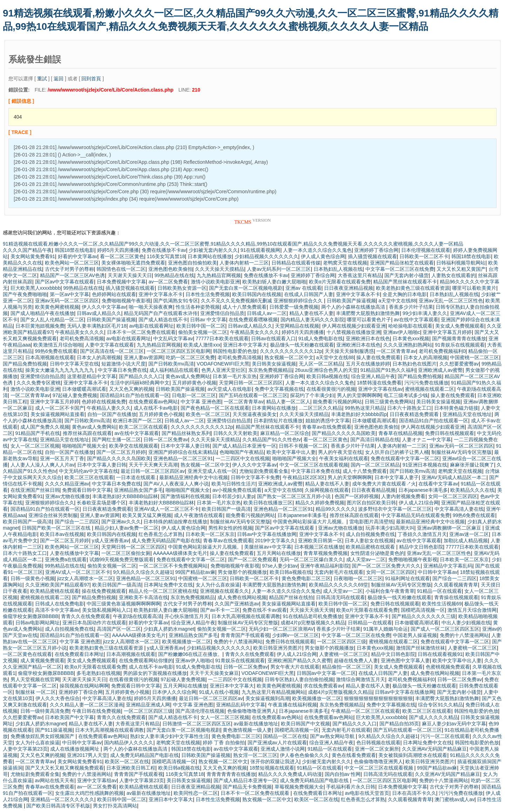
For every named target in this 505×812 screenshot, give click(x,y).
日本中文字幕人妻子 (397, 477)
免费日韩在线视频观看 (450, 433)
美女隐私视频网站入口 (107, 610)
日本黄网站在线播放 (210, 256)
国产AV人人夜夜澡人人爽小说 (176, 484)
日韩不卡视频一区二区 (303, 446)
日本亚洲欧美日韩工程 (131, 768)
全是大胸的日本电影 (405, 294)
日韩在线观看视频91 (440, 654)
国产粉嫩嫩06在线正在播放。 (190, 654)
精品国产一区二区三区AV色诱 (73, 275)
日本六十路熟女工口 (409, 408)
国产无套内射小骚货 (406, 275)
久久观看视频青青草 (456, 585)
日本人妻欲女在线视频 (369, 541)
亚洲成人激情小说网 (283, 749)
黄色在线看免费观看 (354, 755)
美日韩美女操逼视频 (274, 364)
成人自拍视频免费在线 (370, 534)
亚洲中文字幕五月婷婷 (447, 332)
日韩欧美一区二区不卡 (424, 256)
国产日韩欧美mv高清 (171, 364)
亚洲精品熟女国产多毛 (139, 490)
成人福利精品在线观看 (174, 370)
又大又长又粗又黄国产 (461, 269)
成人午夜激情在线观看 (198, 515)
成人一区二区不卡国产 (60, 408)
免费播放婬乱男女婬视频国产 (43, 736)
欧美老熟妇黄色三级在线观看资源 (413, 288)
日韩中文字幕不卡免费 (255, 477)
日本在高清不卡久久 (414, 793)
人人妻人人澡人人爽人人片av (43, 465)
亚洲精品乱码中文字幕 (241, 705)
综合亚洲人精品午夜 (373, 376)
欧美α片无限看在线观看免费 (340, 282)
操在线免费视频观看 (104, 591)
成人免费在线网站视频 (242, 597)
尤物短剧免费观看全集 (264, 471)
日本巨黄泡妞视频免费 (40, 326)
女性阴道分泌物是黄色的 (377, 553)
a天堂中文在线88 (397, 301)
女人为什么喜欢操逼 (218, 585)
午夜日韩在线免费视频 (96, 711)
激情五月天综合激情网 (472, 610)
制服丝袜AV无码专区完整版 (462, 452)
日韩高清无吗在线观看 (341, 597)
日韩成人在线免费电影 (60, 604)
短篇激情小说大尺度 (123, 364)
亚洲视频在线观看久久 (224, 591)
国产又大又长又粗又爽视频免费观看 (65, 768)
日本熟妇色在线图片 (415, 364)
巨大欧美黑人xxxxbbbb (36, 288)
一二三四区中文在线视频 (243, 458)
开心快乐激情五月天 (187, 616)
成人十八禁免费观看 (244, 307)
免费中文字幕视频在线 (279, 389)
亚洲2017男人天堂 (87, 755)
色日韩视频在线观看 (378, 743)
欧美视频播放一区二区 (187, 642)
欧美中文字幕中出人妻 (291, 452)
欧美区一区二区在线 (127, 761)
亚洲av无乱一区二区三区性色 (451, 301)
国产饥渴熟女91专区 (176, 301)
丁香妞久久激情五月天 (422, 534)
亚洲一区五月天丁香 (62, 458)
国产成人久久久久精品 (433, 717)
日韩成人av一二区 (267, 313)
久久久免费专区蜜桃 (39, 383)
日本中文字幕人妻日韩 (185, 446)
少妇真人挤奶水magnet (169, 629)
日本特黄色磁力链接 (456, 408)
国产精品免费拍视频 (25, 364)
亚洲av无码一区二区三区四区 (67, 301)
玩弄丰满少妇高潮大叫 (390, 528)
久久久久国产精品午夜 (27, 250)
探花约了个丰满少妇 (312, 395)
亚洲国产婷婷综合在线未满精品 (183, 452)
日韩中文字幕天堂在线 (74, 364)
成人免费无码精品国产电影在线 (166, 541)
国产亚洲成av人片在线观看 (277, 743)
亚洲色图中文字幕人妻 (405, 660)
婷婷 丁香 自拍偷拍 (224, 743)
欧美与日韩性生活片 (234, 484)
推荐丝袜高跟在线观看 (87, 433)
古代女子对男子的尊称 (69, 269)
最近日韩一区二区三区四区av (153, 471)
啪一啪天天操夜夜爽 (151, 307)
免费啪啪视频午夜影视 (126, 301)
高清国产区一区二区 (119, 629)
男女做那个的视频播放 (242, 572)
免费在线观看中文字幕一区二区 (405, 458)
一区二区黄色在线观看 (27, 654)
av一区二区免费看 (168, 282)
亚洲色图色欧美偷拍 (170, 269)
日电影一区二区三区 (194, 395)
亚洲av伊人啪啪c (402, 332)
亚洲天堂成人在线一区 (212, 471)
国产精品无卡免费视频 (247, 787)
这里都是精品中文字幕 (92, 376)
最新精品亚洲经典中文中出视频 (194, 477)
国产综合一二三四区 (77, 522)
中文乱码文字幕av (173, 338)
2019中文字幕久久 (275, 541)
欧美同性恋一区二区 (196, 793)
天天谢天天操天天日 (130, 275)
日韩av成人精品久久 (99, 313)
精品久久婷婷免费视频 (320, 503)
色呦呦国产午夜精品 (242, 452)
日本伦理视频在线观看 (426, 250)
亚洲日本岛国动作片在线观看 (94, 623)
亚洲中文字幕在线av (380, 389)
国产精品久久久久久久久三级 (424, 616)
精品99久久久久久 (336, 509)
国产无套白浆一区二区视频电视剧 (246, 288)
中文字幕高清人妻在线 (459, 509)
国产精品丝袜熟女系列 (186, 433)
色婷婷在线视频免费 (104, 402)
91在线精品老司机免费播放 (312, 616)
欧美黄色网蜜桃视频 (57, 307)
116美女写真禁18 (166, 256)
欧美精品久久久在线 (472, 490)
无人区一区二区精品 (321, 364)
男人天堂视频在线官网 (35, 679)
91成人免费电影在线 (321, 338)
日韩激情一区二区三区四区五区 (197, 724)
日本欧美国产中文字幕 (69, 717)
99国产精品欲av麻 (195, 572)
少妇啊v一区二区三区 (295, 635)
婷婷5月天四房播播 (118, 250)
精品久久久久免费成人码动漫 (290, 774)
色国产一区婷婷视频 (357, 496)
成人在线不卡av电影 (156, 408)
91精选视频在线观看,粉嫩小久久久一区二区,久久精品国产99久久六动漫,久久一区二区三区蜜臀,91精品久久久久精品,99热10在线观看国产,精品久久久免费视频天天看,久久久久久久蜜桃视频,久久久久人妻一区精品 (233, 244)
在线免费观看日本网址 (79, 654)
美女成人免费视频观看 (460, 326)
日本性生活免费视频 (208, 294)
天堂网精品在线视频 (297, 326)
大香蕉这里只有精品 (360, 275)
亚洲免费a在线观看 (66, 559)
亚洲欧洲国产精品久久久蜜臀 (299, 660)
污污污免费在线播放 (426, 383)
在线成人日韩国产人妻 (309, 294)
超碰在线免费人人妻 (356, 660)
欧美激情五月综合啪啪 (58, 345)
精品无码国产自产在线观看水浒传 (161, 313)
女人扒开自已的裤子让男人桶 (397, 452)
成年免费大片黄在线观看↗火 (384, 484)
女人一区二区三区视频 (35, 446)
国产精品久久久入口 (141, 376)
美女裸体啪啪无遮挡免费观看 (133, 263)
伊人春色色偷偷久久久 (304, 755)
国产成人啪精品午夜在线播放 (42, 313)
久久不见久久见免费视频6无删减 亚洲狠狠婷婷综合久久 (263, 301)
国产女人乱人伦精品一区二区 (52, 320)
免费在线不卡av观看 (265, 610)
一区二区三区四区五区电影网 (179, 351)
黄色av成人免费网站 (188, 376)
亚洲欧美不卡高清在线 (143, 597)
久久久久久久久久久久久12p (291, 351)
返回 (59, 79)
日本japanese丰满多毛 (302, 515)
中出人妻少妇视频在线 (466, 623)
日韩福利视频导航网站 (461, 263)
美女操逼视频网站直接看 (58, 414)
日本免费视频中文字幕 (121, 282)
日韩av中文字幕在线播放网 (267, 534)
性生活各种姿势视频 (198, 307)
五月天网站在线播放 (279, 553)
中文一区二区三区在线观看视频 (314, 465)
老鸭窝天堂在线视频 (345, 263)
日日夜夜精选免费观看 (415, 414)
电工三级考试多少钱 (406, 395)
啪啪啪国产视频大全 (84, 446)
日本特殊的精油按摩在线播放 (175, 522)
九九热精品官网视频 (219, 275)
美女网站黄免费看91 (33, 256)
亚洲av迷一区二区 (469, 534)
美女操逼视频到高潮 (268, 698)
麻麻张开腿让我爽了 (472, 465)
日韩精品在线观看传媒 (296, 263)
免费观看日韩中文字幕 (87, 490)
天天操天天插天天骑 (312, 610)
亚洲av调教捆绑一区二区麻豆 (450, 528)
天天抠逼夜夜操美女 (255, 414)
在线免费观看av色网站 (153, 402)
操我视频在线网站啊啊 (84, 686)
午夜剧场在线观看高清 (137, 616)
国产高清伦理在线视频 (200, 711)
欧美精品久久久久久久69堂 (339, 585)
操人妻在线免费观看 (378, 357)
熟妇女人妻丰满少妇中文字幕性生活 (169, 736)
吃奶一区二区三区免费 (190, 357)
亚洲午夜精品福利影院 (325, 566)
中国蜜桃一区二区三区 (474, 357)
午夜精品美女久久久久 (80, 332)
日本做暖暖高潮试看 (84, 389)
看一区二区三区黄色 (122, 256)
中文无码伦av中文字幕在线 (89, 471)
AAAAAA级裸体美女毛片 (180, 553)
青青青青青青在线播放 (231, 774)
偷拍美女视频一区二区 (203, 332)
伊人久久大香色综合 (58, 698)
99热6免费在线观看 (56, 351)
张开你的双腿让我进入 (275, 761)
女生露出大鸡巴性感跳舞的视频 (89, 793)
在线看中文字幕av (438, 484)
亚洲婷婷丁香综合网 (376, 250)
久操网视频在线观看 (327, 490)
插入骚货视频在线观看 (372, 256)
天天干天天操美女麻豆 (214, 673)
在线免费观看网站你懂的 (146, 660)
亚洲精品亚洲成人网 (148, 705)
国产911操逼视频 (54, 730)
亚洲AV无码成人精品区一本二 (454, 477)
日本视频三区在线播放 (319, 547)
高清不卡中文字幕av (57, 610)
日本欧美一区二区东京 (210, 534)
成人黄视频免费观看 (42, 660)
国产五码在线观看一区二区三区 (253, 395)
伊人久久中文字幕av (104, 307)
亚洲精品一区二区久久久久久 (62, 799)
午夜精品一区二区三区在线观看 (365, 711)
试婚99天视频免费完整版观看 (122, 559)
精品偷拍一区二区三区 (346, 667)
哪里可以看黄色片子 (369, 320)
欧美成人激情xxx (202, 345)
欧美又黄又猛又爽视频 (147, 515)
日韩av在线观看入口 (273, 338)
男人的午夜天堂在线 (340, 452)
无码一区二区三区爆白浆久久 (311, 559)
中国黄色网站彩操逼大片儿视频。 (310, 522)
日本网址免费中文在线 (168, 585)
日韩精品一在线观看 (370, 623)
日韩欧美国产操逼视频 (351, 301)
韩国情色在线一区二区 (121, 269)
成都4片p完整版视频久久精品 (313, 623)
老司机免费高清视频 (82, 338)
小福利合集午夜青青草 (390, 591)
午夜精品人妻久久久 (109, 408)
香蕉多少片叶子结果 (411, 307)
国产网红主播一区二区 (116, 439)
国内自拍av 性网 (343, 774)
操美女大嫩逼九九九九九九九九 (60, 370)
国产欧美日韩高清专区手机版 (58, 806)
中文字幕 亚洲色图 (201, 402)
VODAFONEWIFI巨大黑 (223, 364)
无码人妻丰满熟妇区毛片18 (97, 326)
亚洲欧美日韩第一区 (320, 541)
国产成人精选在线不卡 (163, 320)
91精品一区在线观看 (439, 591)
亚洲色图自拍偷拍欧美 (193, 263)
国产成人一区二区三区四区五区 (445, 629)
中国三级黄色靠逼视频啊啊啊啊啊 (123, 604)
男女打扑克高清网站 (115, 806)
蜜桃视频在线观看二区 (430, 389)
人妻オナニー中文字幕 (426, 439)
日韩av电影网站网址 (38, 623)
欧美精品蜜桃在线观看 (371, 547)
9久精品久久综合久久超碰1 (143, 572)
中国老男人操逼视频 (415, 635)
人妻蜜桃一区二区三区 (472, 648)
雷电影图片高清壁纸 (371, 522)
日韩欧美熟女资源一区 (182, 288)
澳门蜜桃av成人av (454, 799)
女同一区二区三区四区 (453, 496)
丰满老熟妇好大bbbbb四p (359, 414)
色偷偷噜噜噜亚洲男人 (252, 711)
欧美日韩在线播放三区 (268, 503)
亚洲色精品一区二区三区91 (183, 458)
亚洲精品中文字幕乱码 (448, 566)
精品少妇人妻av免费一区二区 (127, 528)
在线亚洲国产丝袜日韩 (35, 490)
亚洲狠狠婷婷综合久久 (50, 503)
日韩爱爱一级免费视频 (294, 307)
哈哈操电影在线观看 (410, 326)
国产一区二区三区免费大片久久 (386, 566)
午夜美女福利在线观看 (344, 458)
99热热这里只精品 (365, 408)
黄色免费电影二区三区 (306, 578)
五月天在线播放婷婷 (368, 364)
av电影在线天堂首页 (367, 793)
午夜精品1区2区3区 (304, 477)
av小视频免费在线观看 (237, 490)
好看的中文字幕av (78, 256)
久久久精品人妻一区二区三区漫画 (87, 705)
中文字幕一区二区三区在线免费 (400, 269)
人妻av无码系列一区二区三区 (279, 269)
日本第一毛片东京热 (235, 376)
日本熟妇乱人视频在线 (338, 269)
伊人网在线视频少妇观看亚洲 (354, 326)
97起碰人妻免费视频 (75, 395)
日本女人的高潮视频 (99, 357)
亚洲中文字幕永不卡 (161, 294)
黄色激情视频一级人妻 (247, 730)
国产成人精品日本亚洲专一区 (244, 446)
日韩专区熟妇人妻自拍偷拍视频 (299, 679)
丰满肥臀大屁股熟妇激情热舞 (368, 313)
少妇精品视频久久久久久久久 (267, 256)
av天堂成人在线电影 (230, 389)
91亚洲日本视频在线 (425, 465)
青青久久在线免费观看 (86, 616)
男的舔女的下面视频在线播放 (155, 673)
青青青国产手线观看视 (245, 635)
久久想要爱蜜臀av (459, 364)
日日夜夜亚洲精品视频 (349, 288)
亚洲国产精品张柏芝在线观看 (402, 263)
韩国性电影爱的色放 (235, 351)
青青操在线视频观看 (456, 597)
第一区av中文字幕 (70, 294)
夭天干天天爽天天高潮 (153, 465)
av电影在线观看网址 (151, 326)
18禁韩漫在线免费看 (379, 383)
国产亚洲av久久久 (121, 522)
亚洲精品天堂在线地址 (467, 414)
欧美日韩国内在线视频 (257, 294)
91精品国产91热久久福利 (388, 370)
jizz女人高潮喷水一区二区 (85, 578)
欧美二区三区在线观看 (143, 427)
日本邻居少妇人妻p (233, 496)
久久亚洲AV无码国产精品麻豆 (435, 749)
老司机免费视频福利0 (442, 351)
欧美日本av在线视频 (62, 534)
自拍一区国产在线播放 (112, 414)
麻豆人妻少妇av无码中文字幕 (454, 724)
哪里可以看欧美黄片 (474, 288)
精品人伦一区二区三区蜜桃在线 (163, 591)
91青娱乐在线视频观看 (460, 345)
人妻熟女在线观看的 (453, 275)
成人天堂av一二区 (366, 559)
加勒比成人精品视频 (466, 541)
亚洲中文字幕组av (97, 780)
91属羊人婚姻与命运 (386, 629)
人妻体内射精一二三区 (244, 263)
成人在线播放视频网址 (75, 749)
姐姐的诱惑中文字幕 (328, 421)
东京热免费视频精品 (270, 370)
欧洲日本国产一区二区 (137, 421)
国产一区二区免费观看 (252, 559)
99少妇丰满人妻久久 (425, 313)
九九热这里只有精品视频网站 (274, 692)
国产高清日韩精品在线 (375, 439)
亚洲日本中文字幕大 (245, 345)
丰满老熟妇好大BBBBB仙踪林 (125, 496)
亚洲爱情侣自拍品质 (222, 313)
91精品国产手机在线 (38, 433)
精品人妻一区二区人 (288, 402)
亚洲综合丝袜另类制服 (53, 515)
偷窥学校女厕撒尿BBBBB (31, 616)
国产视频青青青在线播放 (459, 338)
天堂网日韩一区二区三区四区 (251, 383)
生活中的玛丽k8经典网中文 (140, 383)
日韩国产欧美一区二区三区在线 (57, 528)
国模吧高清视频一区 (423, 610)
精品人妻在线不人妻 (311, 313)
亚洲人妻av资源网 (144, 357)
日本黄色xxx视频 (411, 338)
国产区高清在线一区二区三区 (112, 351)
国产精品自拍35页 (399, 724)
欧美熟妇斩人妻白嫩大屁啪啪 (274, 282)
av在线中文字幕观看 (416, 320)
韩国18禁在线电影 (75, 250)
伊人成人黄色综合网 (323, 256)
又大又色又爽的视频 (131, 389)
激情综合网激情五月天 (361, 679)
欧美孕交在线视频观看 (134, 446)
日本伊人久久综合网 (174, 692)
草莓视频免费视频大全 (299, 787)
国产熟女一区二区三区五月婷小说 (295, 496)
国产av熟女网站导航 (333, 736)
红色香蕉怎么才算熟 (161, 534)
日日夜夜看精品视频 (373, 490)
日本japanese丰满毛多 (423, 490)
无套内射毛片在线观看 (339, 572)
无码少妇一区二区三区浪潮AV (281, 629)
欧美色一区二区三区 (208, 414)
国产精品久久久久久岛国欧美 (344, 433)
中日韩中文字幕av (437, 572)
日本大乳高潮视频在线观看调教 (246, 616)
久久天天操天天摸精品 (220, 269)
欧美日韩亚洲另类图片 (278, 648)
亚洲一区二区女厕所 (377, 749)
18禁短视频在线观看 (272, 768)
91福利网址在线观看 (408, 578)
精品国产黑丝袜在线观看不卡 (405, 282)
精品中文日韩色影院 (421, 547)
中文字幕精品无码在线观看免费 (416, 515)
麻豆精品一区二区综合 (285, 433)
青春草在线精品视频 (400, 433)
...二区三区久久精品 (321, 408)
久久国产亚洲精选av (237, 604)
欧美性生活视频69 (442, 604)
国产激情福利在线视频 (185, 496)
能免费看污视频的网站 (337, 402)
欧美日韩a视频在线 (328, 376)
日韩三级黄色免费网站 (389, 402)
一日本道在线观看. (136, 477)
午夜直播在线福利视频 (292, 705)
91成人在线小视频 (219, 692)
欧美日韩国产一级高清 (226, 509)
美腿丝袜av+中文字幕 (268, 547)
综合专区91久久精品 (440, 705)
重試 (42, 79)
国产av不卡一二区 (220, 610)
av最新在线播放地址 (256, 724)
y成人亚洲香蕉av (110, 541)
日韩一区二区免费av (166, 439)
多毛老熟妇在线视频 (99, 673)
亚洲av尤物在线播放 (68, 496)
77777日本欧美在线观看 (222, 338)
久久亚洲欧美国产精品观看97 (58, 585)
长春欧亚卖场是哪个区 (101, 503)
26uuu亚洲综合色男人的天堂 (326, 370)
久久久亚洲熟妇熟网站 (408, 345)
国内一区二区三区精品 (375, 465)
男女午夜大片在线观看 (295, 667)
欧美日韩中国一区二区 (201, 326)
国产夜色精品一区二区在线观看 (215, 408)
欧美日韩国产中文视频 (305, 724)
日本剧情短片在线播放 (278, 421)
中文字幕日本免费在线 (122, 370)
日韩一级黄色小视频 (33, 578)
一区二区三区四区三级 (342, 642)
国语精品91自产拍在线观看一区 (135, 395)
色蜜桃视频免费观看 (448, 667)
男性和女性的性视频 (230, 528)
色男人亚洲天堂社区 (223, 370)
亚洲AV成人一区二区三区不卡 (167, 509)
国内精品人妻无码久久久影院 (312, 320)
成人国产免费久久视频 (45, 427)
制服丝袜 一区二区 (36, 692)
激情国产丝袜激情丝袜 (420, 648)
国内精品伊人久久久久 (129, 743)
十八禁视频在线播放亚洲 (353, 332)
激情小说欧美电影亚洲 (215, 282)
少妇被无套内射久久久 (213, 250)
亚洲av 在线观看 (304, 288)
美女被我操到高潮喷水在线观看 (413, 755)
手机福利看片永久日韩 (351, 787)
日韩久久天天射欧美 (235, 433)
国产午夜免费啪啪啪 (25, 294)
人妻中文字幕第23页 (25, 749)
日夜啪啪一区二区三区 (358, 578)
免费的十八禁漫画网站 (464, 635)
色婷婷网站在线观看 (114, 294)
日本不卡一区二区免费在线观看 (141, 332)
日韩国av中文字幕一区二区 (326, 673)
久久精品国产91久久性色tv (271, 439)
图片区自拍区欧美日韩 (371, 503)
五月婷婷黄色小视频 (194, 383)
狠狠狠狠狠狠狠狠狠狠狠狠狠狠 (378, 698)
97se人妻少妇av (280, 566)
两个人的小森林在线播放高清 (354, 307)
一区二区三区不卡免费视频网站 (173, 566)
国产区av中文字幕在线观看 (65, 282)
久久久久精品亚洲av (67, 484)
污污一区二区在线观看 (445, 736)
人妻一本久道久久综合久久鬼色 (317, 250)
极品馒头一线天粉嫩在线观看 (302, 345)
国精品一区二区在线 (285, 736)
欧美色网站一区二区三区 (72, 263)
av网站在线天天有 (55, 780)
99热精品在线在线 (174, 275)
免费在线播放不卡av (164, 250)
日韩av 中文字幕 (208, 320)
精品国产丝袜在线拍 (291, 597)
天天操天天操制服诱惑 (349, 351)
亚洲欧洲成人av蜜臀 (440, 370)
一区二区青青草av (396, 351)
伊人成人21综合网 (419, 503)
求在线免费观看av (323, 686)
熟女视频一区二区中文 (289, 357)
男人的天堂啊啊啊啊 (359, 395)
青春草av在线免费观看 (327, 427)
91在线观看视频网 (261, 250)
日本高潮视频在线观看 (50, 357)
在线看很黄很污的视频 (331, 389)
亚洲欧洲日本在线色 (368, 338)
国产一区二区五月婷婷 (121, 452)
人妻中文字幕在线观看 (109, 345)
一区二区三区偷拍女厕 (126, 553)
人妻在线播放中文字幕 (74, 553)
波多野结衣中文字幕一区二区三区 (395, 509)
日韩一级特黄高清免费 (45, 711)
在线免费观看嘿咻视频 (253, 320)
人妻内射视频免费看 (403, 496)
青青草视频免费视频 (325, 553)
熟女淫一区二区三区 (255, 755)
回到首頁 (91, 79)
